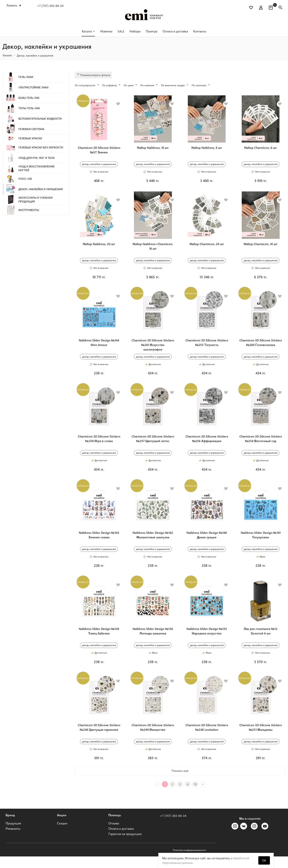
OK (264, 860)
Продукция (13, 835)
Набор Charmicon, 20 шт (207, 247)
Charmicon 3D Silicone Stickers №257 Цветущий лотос (153, 445)
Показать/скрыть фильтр (93, 75)
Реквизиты (13, 840)
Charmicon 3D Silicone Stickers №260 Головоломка (261, 347)
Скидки (62, 835)
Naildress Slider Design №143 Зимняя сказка (99, 543)
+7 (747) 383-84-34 (50, 6)
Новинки (106, 31)
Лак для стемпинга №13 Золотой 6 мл (261, 641)
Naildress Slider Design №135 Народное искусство (207, 641)
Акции (62, 827)
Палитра (152, 31)
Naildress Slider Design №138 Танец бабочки (99, 641)
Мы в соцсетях (250, 830)
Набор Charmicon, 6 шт (261, 149)
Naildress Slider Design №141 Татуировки (261, 543)
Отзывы (114, 835)
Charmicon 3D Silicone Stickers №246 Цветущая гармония (99, 739)
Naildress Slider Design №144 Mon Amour (99, 347)
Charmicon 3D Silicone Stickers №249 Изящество (153, 739)
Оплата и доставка (175, 31)
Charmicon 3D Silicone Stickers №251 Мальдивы (261, 739)
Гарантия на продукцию (125, 845)
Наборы (135, 31)
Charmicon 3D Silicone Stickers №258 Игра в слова (99, 445)
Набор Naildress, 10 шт (153, 149)
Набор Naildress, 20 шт (99, 247)
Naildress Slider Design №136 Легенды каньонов (153, 641)
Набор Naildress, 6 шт (207, 149)
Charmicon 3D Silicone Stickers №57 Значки (99, 152)
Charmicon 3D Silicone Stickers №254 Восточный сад (261, 445)
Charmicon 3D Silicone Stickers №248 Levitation (207, 739)
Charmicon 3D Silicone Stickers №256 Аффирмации (207, 445)
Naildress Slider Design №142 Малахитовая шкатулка (153, 543)
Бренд (10, 827)
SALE (121, 31)
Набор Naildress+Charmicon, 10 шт (153, 249)
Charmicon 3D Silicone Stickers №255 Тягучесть (207, 347)
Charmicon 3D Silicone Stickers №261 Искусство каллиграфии (153, 350)
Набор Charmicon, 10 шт (261, 247)
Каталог (88, 31)
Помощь (115, 827)
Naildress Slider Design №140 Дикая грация (207, 543)
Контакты (200, 31)
